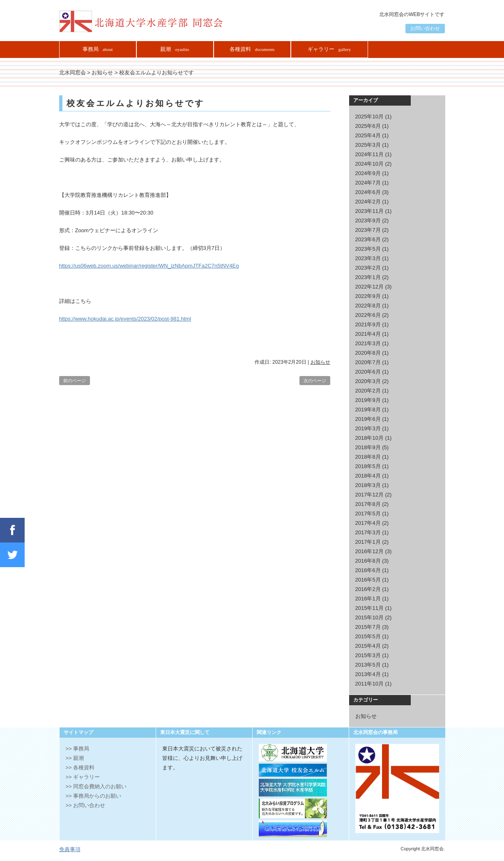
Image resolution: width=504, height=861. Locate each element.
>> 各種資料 (80, 768)
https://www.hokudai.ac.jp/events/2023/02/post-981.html (125, 319)
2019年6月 (368, 419)
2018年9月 (368, 447)
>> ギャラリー (83, 777)
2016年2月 (368, 589)
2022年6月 (368, 315)
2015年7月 (368, 627)
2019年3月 (368, 428)
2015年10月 (369, 617)
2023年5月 (368, 249)
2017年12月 (369, 495)
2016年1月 (368, 599)
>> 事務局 (78, 749)
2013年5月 (368, 665)
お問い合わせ (425, 28)
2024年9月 (368, 173)
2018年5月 (368, 466)
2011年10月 (369, 684)
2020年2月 (368, 391)
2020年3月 (368, 381)
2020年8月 (368, 353)
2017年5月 (368, 514)
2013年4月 (368, 674)
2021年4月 (368, 334)
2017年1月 (368, 542)
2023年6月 (368, 239)
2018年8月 (368, 457)
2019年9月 (368, 400)
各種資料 (252, 49)
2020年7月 (368, 362)
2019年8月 (368, 410)
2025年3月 (368, 145)
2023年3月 (368, 258)
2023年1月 (368, 277)
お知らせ (320, 362)
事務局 (98, 49)
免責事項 (70, 849)
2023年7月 (368, 230)
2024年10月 (369, 164)
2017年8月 (368, 504)
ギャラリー (329, 49)
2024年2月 (368, 202)
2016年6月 (368, 570)
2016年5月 (368, 580)
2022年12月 (369, 287)
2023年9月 (368, 220)
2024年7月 (368, 183)
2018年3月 (368, 485)
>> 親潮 (75, 758)
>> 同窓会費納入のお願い (96, 786)
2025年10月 (369, 117)
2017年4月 (368, 523)
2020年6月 (368, 372)
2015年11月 (369, 608)
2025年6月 (368, 126)
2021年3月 (368, 343)
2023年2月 (368, 268)
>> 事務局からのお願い (94, 796)
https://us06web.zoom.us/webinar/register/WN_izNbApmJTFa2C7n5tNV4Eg (149, 266)
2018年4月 (368, 476)
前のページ (75, 381)
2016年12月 (369, 551)
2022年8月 (368, 306)
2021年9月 (368, 324)
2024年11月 (369, 154)
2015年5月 (368, 636)
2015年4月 (368, 646)
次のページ (315, 381)
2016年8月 (368, 561)
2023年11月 (369, 211)
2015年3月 (368, 655)
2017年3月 (368, 532)
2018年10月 (369, 438)
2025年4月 (368, 135)
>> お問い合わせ (86, 805)
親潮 (175, 49)
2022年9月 (368, 296)
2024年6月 (368, 192)
